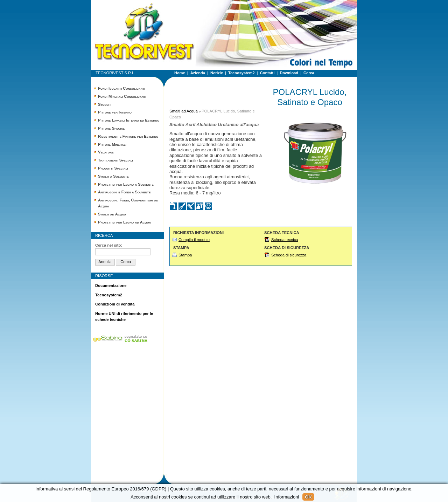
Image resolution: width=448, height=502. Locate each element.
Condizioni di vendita (115, 304)
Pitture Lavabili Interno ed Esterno (129, 120)
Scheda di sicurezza (289, 255)
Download (289, 73)
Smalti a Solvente (113, 176)
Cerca (309, 73)
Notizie (217, 73)
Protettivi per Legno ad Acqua (124, 222)
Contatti (267, 73)
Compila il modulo (194, 240)
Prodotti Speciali (113, 168)
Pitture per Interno (115, 112)
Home (180, 73)
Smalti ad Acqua (112, 214)
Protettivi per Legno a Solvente (126, 184)
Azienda (198, 73)
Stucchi (105, 104)
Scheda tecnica (285, 240)
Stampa (185, 255)
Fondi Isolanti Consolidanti (121, 88)
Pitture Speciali (112, 128)
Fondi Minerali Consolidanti (122, 96)
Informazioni (287, 497)
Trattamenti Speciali (115, 160)
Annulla (105, 262)
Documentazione (111, 286)
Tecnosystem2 (241, 73)
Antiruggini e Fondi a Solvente (124, 192)
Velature (106, 152)
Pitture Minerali (112, 144)
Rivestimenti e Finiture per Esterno (128, 136)
